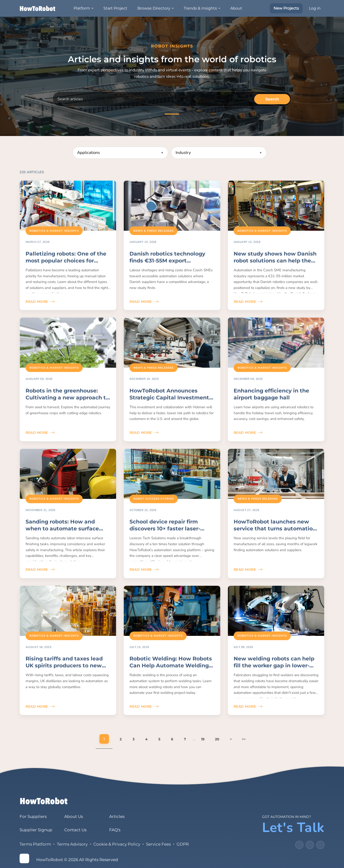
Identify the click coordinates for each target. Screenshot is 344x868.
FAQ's (115, 830)
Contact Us (75, 830)
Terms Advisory (72, 844)
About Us (74, 816)
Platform (82, 8)
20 (217, 739)
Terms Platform (35, 844)
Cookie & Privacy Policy (117, 844)
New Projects (286, 8)
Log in (315, 8)
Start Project (115, 8)
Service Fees (158, 844)
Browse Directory (154, 8)
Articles (117, 816)
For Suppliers (33, 816)
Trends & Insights (200, 8)
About (236, 8)
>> (244, 739)
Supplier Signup (36, 830)
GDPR (183, 844)
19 (203, 739)
